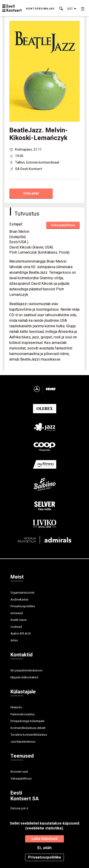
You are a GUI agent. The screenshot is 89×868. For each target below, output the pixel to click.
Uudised (16, 627)
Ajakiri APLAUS (21, 633)
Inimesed (17, 613)
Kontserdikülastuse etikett (28, 728)
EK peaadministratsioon (26, 670)
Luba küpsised (44, 839)
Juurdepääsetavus (23, 742)
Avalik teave (18, 620)
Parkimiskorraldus (23, 714)
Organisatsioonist (22, 593)
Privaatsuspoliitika (23, 606)
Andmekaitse (19, 599)
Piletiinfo (16, 707)
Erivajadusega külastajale (27, 721)
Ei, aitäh (44, 848)
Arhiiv (14, 640)
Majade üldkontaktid (24, 677)
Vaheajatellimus (63, 225)
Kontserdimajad (40, 9)
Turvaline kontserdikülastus (29, 735)
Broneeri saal (19, 772)
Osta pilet (31, 193)
